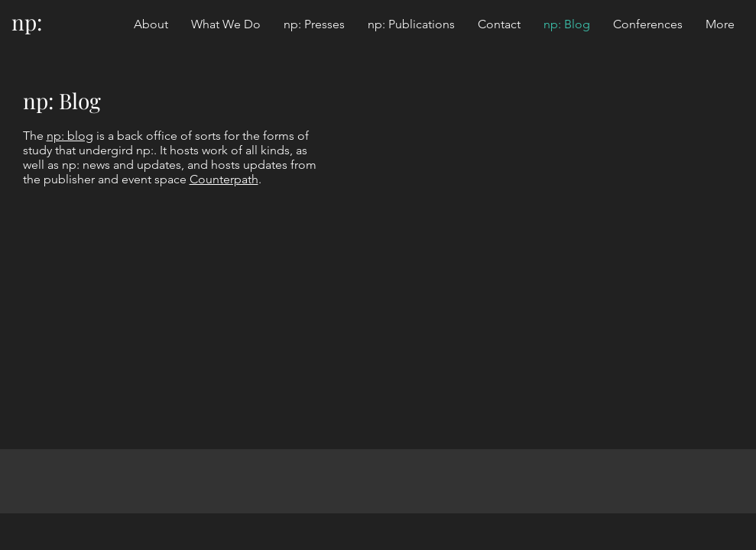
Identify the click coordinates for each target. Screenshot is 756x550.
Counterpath (224, 179)
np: (27, 22)
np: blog (70, 136)
